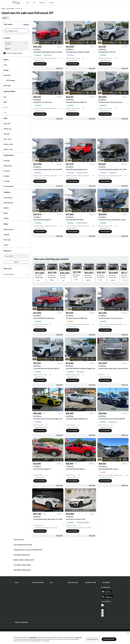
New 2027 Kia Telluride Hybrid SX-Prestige (101, 277)
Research (42, 3)
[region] (65, 638)
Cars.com (79, 637)
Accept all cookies (109, 639)
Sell (34, 3)
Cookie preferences (93, 639)
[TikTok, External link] (103, 605)
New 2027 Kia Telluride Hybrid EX (88, 277)
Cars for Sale (10, 8)
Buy (27, 3)
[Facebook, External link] (103, 608)
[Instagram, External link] (103, 613)
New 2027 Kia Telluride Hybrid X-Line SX (39, 278)
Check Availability (40, 64)
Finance (51, 3)
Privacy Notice (32, 637)
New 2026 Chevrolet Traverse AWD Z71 (65, 278)
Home (3, 8)
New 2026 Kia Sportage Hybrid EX (52, 277)
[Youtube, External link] (103, 610)
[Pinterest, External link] (103, 616)
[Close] (128, 633)
